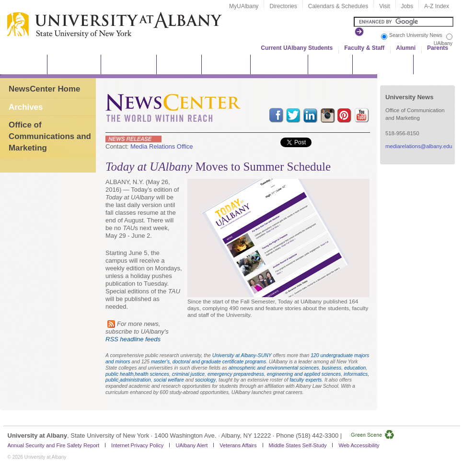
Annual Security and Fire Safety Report (54, 445)
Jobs (407, 6)
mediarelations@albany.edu (419, 146)
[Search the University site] (404, 22)
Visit (384, 6)
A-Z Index (437, 6)
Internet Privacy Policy (137, 445)
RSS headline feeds (133, 339)
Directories (283, 6)
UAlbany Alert (191, 445)
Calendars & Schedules (338, 6)
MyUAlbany (244, 6)
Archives (26, 107)
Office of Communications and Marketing (50, 136)
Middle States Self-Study (298, 445)
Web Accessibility (359, 445)
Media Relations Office (162, 146)
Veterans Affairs (238, 445)
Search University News (416, 35)
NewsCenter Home (44, 89)
